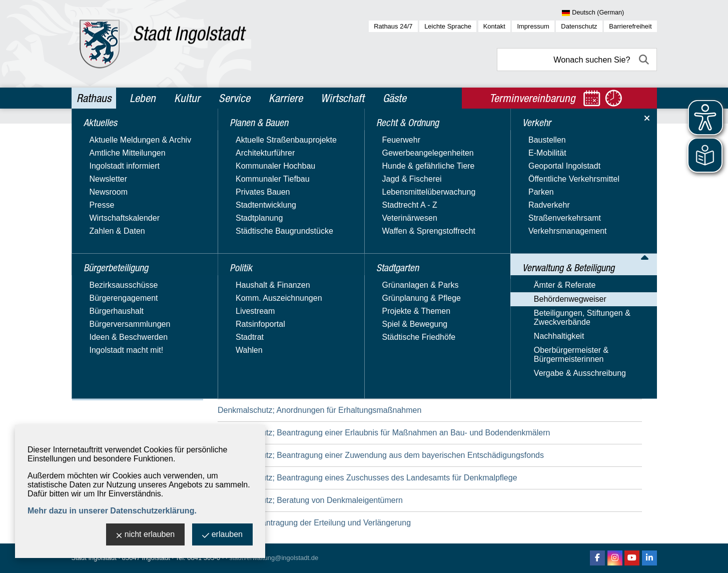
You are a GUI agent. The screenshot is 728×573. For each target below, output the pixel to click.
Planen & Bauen (109, 177)
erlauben (222, 535)
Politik (89, 199)
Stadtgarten (101, 242)
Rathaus (94, 98)
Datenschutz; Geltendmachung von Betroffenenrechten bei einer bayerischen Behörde (371, 320)
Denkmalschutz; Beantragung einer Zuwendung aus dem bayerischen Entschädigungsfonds (381, 455)
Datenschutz (579, 26)
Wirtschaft (342, 98)
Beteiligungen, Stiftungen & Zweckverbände (125, 336)
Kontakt (494, 26)
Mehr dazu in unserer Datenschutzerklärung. (112, 511)
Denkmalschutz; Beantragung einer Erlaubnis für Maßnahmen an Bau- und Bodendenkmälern (384, 433)
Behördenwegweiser (113, 317)
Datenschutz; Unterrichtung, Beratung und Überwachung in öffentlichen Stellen (357, 343)
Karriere (286, 98)
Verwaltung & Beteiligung (128, 285)
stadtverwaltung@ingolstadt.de (274, 558)
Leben (143, 98)
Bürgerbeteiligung (113, 156)
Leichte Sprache (448, 26)
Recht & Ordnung (111, 220)
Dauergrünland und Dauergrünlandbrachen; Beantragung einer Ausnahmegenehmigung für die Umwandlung (410, 388)
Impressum (533, 26)
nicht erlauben (146, 535)
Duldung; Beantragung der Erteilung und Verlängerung (314, 523)
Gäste (395, 98)
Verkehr (93, 263)
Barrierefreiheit (630, 26)
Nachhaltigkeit (102, 355)
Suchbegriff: (239, 199)
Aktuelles (96, 134)
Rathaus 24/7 (393, 26)
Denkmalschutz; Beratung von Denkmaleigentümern (310, 500)
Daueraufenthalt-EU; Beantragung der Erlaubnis (303, 365)
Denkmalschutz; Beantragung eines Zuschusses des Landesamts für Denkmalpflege (368, 478)
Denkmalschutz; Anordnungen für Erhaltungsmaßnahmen (319, 410)
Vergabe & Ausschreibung (123, 393)
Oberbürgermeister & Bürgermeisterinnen (114, 374)
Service (234, 98)
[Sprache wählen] (609, 13)
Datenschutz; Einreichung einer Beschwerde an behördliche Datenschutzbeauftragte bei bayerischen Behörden (415, 298)
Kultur (187, 98)
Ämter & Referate (108, 303)
